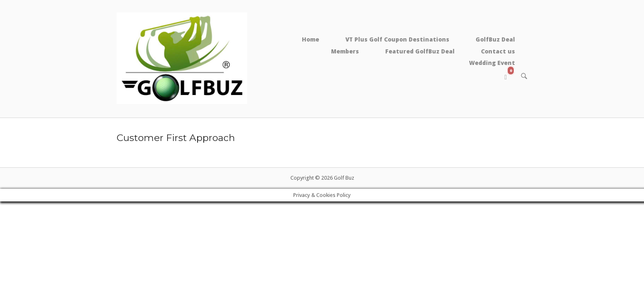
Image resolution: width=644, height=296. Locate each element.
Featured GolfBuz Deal (420, 51)
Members (345, 51)
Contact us (498, 51)
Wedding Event (492, 63)
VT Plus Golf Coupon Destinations (397, 39)
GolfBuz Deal (495, 39)
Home (310, 39)
